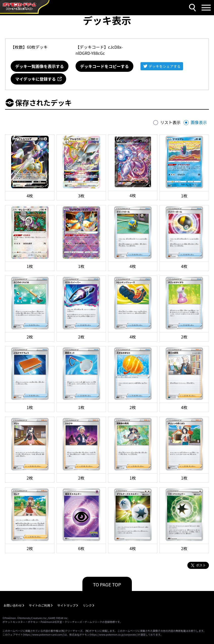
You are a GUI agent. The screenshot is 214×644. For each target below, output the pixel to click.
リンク (87, 605)
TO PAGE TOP (107, 584)
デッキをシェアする (165, 66)
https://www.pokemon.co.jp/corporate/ (114, 634)
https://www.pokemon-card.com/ (43, 634)
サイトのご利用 (40, 605)
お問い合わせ (13, 605)
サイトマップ (66, 605)
